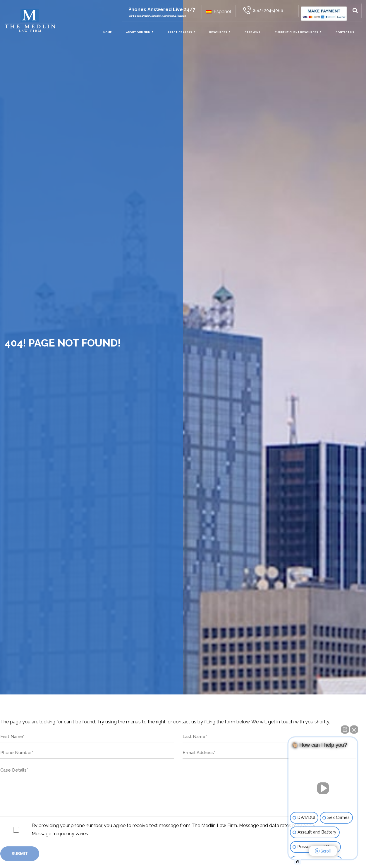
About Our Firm (138, 32)
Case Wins (252, 32)
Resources (218, 32)
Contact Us (345, 32)
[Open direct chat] (345, 730)
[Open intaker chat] (298, 862)
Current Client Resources (297, 32)
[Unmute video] (323, 788)
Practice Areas (180, 32)
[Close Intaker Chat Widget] (354, 730)
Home (108, 32)
